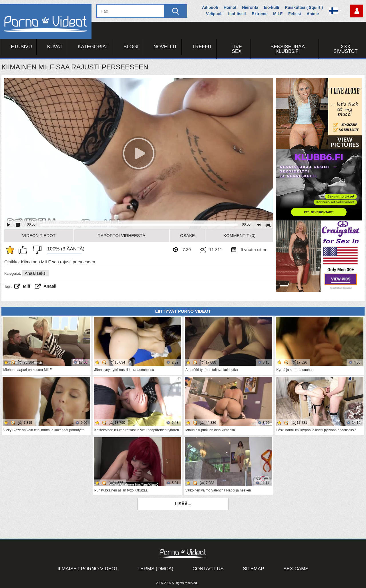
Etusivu (21, 47)
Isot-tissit (237, 14)
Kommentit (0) (239, 235)
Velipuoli (214, 14)
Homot (230, 7)
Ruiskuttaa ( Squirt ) (304, 7)
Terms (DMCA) (156, 569)
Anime (313, 14)
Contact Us (208, 569)
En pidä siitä (36, 250)
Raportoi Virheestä (121, 235)
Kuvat (55, 47)
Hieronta (250, 7)
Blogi (131, 47)
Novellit (165, 47)
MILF (278, 14)
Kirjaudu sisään (357, 11)
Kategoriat (93, 47)
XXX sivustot (346, 49)
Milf (27, 286)
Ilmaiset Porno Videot (88, 569)
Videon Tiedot (39, 235)
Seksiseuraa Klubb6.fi (288, 49)
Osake (188, 235)
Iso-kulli (271, 7)
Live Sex (237, 49)
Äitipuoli (210, 7)
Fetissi (295, 14)
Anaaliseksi (35, 273)
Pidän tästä (24, 250)
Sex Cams (296, 569)
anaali (50, 286)
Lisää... (183, 504)
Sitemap (253, 569)
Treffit (202, 47)
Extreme (259, 14)
